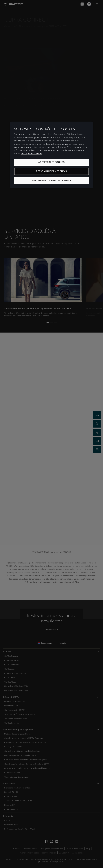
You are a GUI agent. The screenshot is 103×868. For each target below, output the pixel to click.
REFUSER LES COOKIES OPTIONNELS (51, 181)
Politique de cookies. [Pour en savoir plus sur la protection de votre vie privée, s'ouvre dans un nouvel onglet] (32, 154)
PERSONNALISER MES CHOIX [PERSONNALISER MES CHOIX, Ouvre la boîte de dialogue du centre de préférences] (51, 171)
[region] (51, 155)
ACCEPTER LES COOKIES (51, 162)
